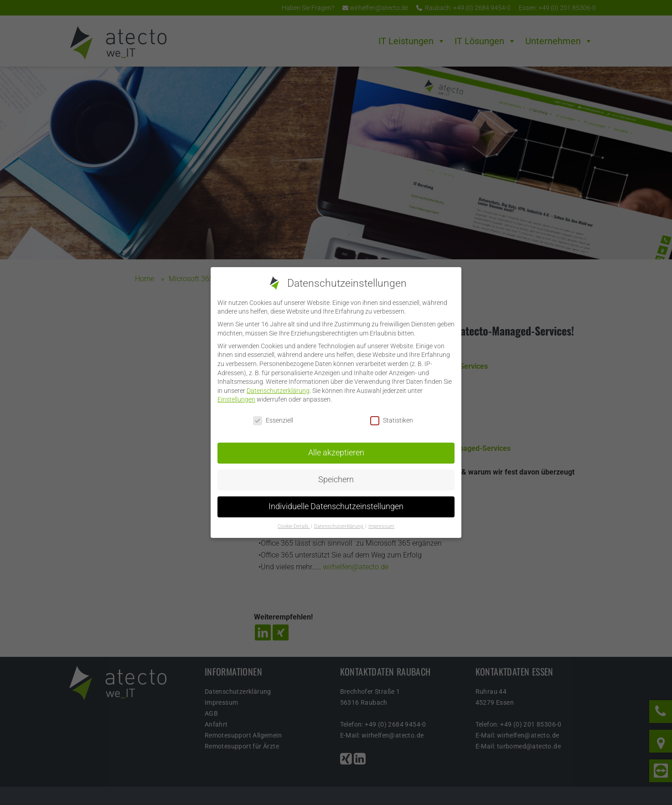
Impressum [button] (381, 525)
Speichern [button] (336, 479)
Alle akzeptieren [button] (336, 452)
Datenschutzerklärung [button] (339, 525)
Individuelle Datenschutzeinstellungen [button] (336, 506)
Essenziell (273, 420)
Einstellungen (236, 399)
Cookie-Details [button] (294, 525)
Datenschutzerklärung (278, 390)
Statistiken (392, 420)
